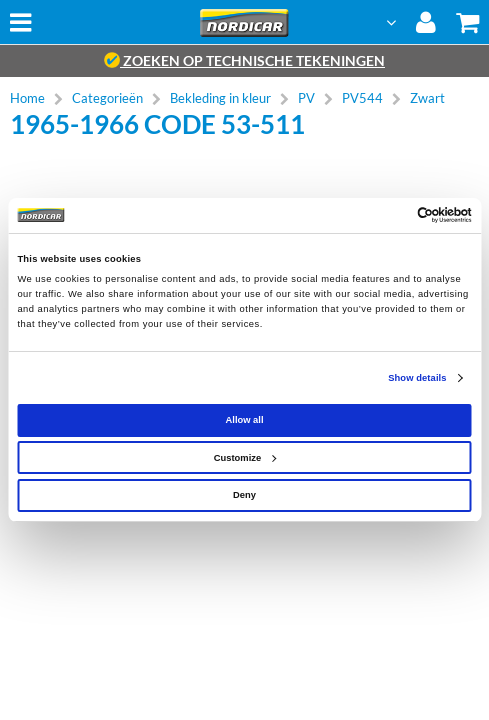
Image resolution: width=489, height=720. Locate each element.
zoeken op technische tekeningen (244, 60)
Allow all (245, 420)
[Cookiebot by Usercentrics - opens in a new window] (384, 215)
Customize (245, 458)
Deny (244, 495)
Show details (417, 378)
